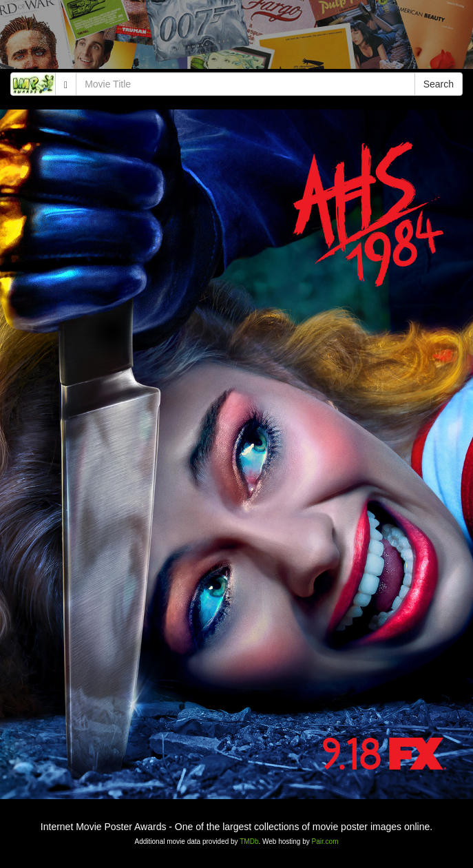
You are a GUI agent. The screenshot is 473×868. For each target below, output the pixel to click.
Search (439, 84)
